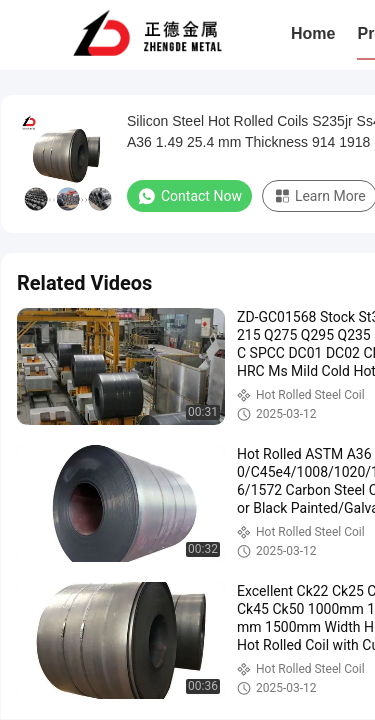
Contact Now (189, 196)
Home (313, 33)
